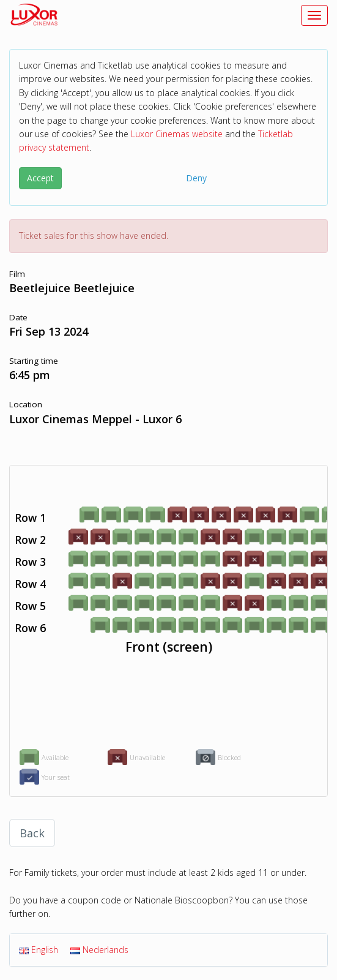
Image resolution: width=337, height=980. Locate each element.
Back (32, 833)
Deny (196, 178)
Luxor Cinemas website (177, 134)
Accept (40, 178)
